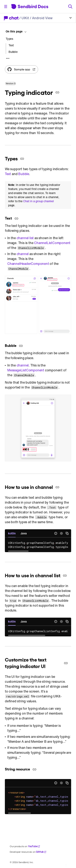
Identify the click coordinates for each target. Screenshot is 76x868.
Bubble (24, 174)
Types (9, 39)
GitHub (41, 852)
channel (23, 254)
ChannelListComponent (52, 243)
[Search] (70, 7)
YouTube (34, 846)
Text (8, 174)
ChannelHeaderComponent (28, 264)
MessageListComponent (26, 370)
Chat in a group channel (38, 201)
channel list (25, 238)
